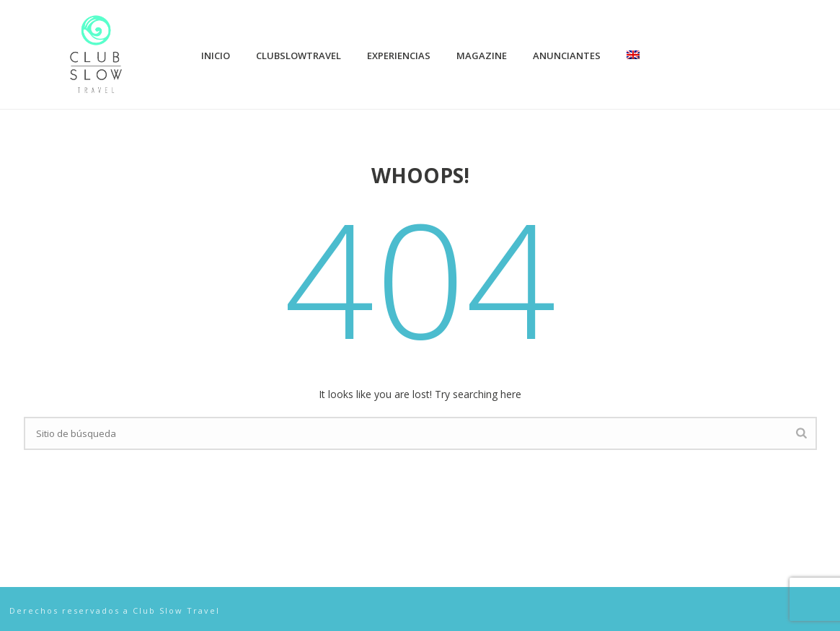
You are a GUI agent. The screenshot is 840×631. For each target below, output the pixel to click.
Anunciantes (567, 56)
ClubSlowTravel (299, 56)
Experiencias (399, 56)
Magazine (482, 56)
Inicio (216, 56)
